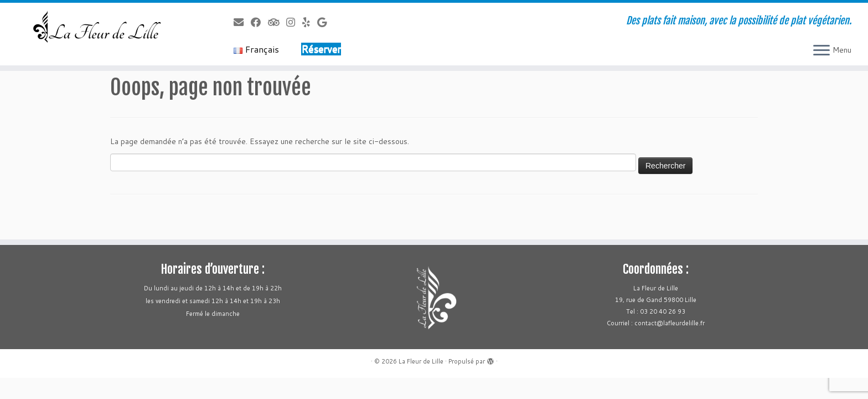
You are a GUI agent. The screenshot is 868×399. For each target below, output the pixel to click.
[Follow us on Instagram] (294, 22)
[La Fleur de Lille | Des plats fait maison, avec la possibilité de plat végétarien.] (100, 27)
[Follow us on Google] (325, 22)
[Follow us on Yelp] (310, 22)
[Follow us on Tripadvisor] (277, 22)
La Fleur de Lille (421, 361)
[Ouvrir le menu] (821, 51)
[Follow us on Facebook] (259, 22)
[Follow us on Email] (242, 22)
